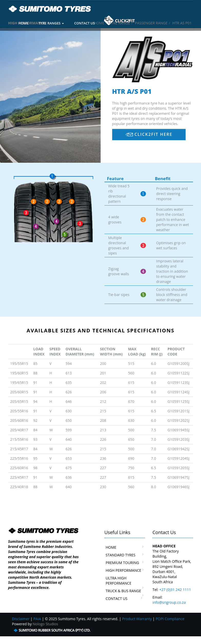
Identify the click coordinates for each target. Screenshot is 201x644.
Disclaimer (21, 619)
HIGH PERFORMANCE (124, 570)
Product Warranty (137, 619)
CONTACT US (84, 23)
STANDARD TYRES (121, 555)
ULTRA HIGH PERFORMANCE (119, 581)
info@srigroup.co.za (169, 602)
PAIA (37, 619)
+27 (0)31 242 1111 (175, 590)
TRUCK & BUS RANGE (123, 591)
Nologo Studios (45, 624)
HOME (23, 23)
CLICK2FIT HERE (149, 134)
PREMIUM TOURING (122, 563)
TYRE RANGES (51, 23)
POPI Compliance (170, 619)
